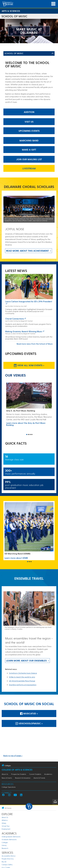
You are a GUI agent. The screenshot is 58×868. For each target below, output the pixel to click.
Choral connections (15, 319)
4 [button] (32, 435)
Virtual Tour (6, 826)
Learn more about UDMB (16, 558)
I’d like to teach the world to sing (22, 677)
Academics (48, 774)
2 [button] (28, 435)
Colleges (5, 842)
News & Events (7, 778)
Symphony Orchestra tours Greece (23, 673)
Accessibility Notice (9, 856)
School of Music (14, 53)
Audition (29, 112)
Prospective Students (19, 774)
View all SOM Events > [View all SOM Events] (29, 365)
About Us (5, 774)
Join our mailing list (29, 159)
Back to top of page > (13, 756)
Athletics (5, 820)
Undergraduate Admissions (11, 837)
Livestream (29, 168)
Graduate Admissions (9, 839)
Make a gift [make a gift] (29, 150)
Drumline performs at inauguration (23, 685)
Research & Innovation (23, 778)
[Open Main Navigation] (53, 4)
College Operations (9, 787)
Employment (6, 829)
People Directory (8, 859)
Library (4, 845)
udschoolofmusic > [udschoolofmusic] (29, 723)
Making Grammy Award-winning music (24, 331)
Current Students (35, 774)
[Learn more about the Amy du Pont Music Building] (29, 395)
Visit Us (29, 122)
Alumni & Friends (39, 778)
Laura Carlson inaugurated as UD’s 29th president (29, 301)
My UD (4, 862)
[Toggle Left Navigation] (53, 53)
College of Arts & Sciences (17, 770)
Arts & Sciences (11, 11)
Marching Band (29, 140)
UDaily (4, 823)
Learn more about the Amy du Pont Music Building (26, 424)
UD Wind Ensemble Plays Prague (22, 681)
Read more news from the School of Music (35, 344)
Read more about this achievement (27, 251)
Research (5, 848)
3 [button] (30, 435)
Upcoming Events (29, 131)
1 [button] (27, 435)
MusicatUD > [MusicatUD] (29, 713)
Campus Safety (7, 865)
